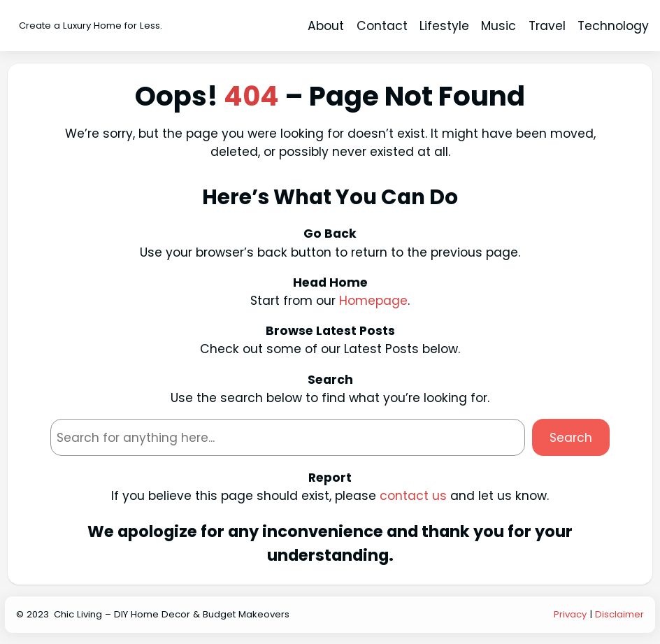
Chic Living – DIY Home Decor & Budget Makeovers (172, 614)
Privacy (570, 614)
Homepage (373, 301)
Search (571, 438)
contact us (413, 496)
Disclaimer (619, 614)
